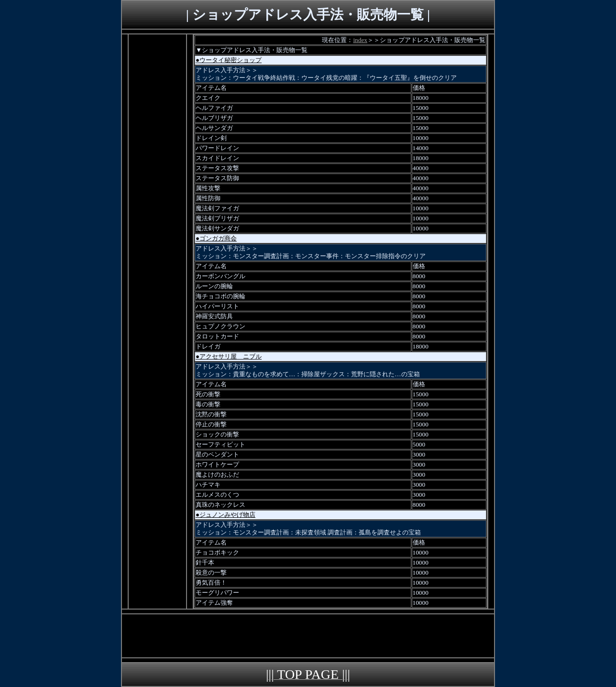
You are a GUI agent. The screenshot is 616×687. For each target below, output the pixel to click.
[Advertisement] (157, 178)
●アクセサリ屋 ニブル (229, 356)
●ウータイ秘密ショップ (229, 60)
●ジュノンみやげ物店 (225, 515)
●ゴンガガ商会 (216, 238)
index (360, 40)
